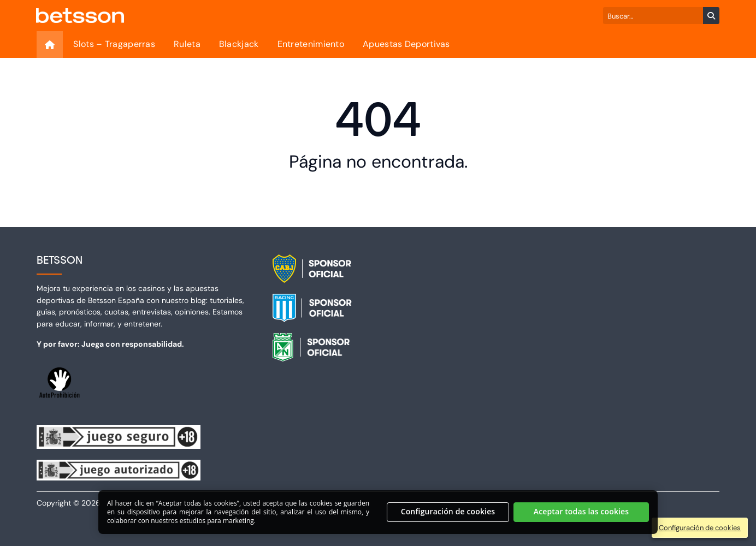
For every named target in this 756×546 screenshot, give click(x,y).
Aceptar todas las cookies (581, 518)
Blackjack (239, 44)
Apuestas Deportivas (406, 44)
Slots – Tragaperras (114, 44)
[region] (378, 518)
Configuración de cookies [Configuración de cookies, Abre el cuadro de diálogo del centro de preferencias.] (448, 518)
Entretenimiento (311, 44)
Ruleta (187, 44)
